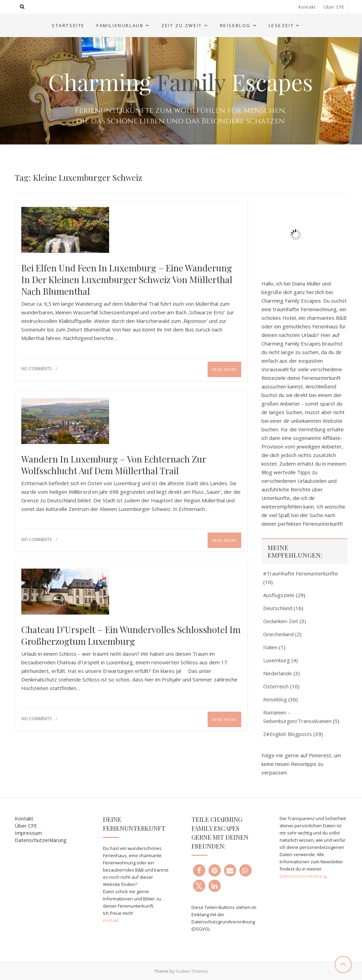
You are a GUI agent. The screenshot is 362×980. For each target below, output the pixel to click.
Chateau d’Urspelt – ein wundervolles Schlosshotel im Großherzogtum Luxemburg (131, 635)
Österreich (276, 686)
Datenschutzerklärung (41, 840)
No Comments (36, 369)
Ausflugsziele (279, 595)
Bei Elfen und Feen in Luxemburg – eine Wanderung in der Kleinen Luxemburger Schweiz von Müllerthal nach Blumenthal (127, 280)
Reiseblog (235, 25)
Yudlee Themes (192, 971)
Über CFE (334, 7)
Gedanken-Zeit (281, 621)
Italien (270, 647)
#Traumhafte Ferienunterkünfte (301, 573)
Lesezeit (281, 25)
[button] (199, 870)
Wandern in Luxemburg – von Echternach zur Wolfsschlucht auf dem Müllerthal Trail (114, 465)
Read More (224, 369)
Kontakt (307, 7)
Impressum (28, 833)
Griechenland (278, 634)
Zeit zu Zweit (182, 25)
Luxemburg (277, 660)
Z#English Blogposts (288, 734)
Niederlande (278, 673)
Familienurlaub (120, 25)
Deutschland (278, 608)
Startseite (68, 25)
